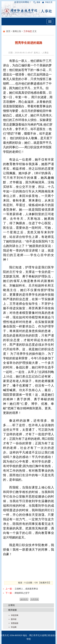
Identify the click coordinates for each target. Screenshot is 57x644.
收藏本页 (45, 583)
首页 (8, 31)
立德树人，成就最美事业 (26, 589)
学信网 (14, 627)
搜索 (38, 2)
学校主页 (49, 2)
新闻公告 (17, 31)
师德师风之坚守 (22, 593)
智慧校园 (15, 623)
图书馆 (14, 619)
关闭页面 (35, 599)
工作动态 (28, 31)
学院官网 (15, 615)
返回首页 (24, 599)
